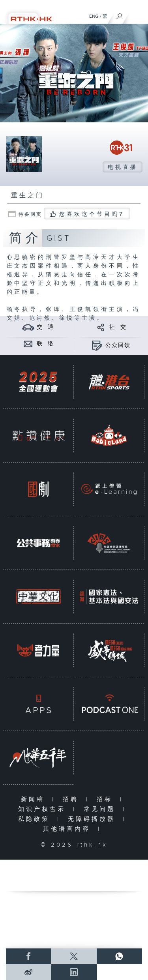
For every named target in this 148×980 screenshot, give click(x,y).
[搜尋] (119, 14)
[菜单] (137, 14)
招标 (106, 799)
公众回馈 (118, 345)
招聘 (72, 799)
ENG (94, 16)
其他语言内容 (68, 829)
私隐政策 (36, 819)
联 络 (45, 344)
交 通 (45, 327)
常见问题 (101, 809)
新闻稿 (35, 799)
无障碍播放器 (93, 819)
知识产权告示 (44, 809)
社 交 (118, 327)
